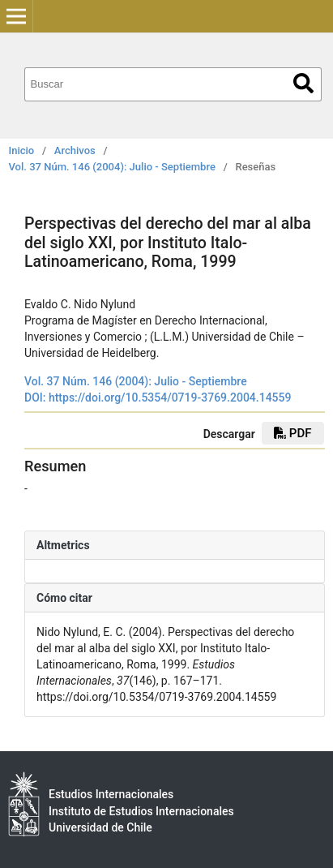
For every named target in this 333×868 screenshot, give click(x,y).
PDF (292, 433)
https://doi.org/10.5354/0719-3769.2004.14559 (170, 397)
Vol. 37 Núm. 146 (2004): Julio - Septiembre (112, 167)
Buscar (303, 83)
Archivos (75, 150)
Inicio (22, 150)
